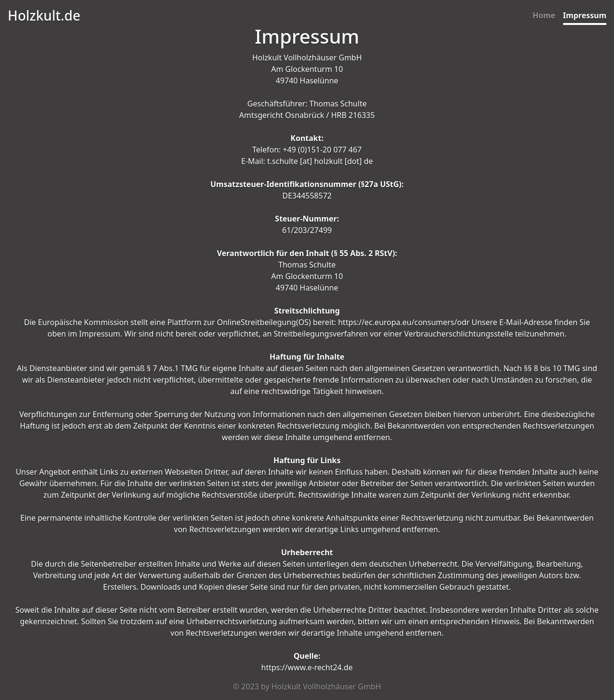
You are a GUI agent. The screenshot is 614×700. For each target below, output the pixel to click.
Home (544, 15)
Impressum (585, 15)
